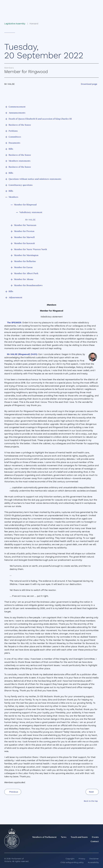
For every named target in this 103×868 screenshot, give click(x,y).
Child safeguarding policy (72, 862)
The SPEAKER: (14, 323)
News (64, 837)
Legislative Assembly (15, 24)
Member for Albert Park (26, 274)
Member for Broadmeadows (28, 286)
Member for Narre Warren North (30, 250)
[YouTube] (91, 847)
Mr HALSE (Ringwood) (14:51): (22, 354)
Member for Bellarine (25, 261)
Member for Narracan (25, 225)
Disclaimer (94, 859)
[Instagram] (79, 847)
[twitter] (68, 847)
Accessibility (93, 862)
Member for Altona (24, 279)
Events (95, 837)
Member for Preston (24, 231)
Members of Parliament (44, 837)
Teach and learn (79, 837)
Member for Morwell (24, 237)
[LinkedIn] (73, 847)
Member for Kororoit (24, 243)
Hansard (34, 24)
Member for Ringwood (25, 205)
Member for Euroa (23, 268)
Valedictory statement (31, 212)
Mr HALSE (30, 220)
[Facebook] (85, 847)
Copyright (70, 859)
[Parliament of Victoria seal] (12, 839)
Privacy (82, 859)
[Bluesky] (97, 847)
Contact (95, 842)
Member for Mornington (26, 255)
